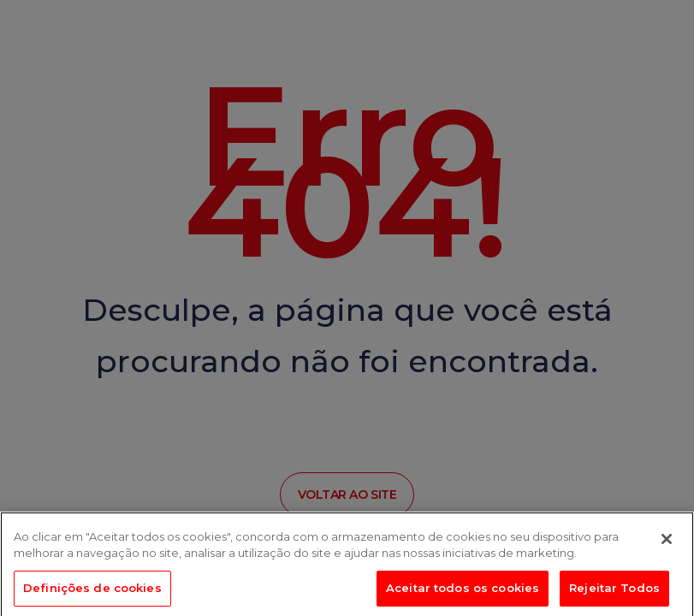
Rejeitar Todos (614, 590)
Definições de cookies (92, 590)
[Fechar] (667, 542)
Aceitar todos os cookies (463, 590)
